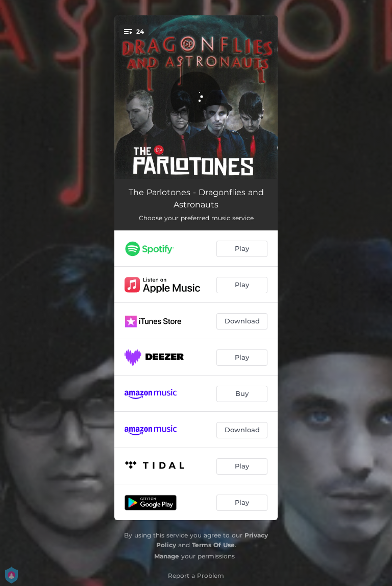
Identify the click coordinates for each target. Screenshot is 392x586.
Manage (167, 556)
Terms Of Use (213, 545)
